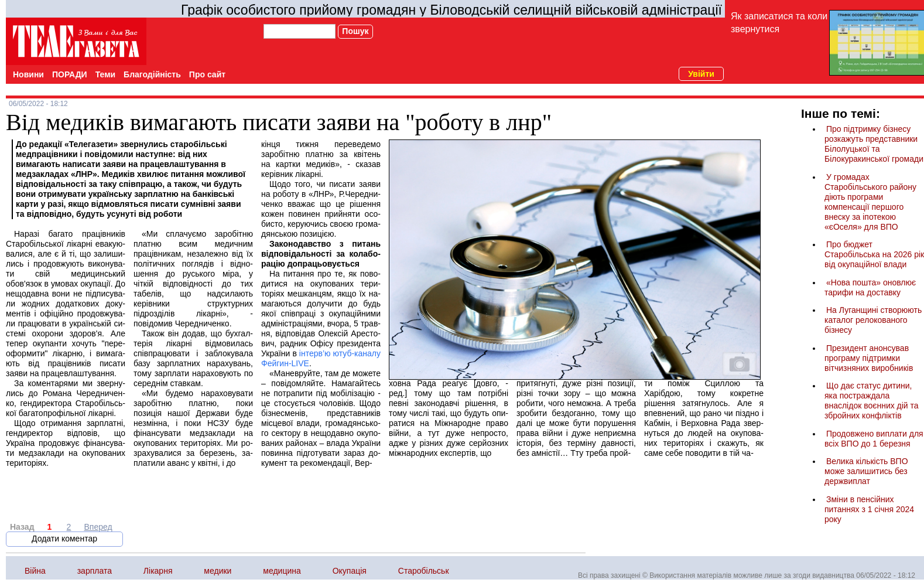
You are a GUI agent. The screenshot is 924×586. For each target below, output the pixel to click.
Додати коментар (64, 539)
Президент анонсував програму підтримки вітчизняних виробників (869, 358)
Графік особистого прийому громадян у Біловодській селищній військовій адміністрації (451, 10)
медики (218, 571)
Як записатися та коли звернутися (779, 23)
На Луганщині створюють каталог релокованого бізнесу (873, 320)
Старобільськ (424, 571)
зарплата (95, 571)
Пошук (355, 31)
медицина (282, 571)
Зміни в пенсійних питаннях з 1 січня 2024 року (869, 509)
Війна (35, 571)
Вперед (98, 527)
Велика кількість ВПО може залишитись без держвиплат (866, 471)
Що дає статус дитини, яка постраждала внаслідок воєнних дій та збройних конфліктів (872, 401)
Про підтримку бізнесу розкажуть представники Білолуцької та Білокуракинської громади (874, 144)
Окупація (350, 571)
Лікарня (158, 571)
